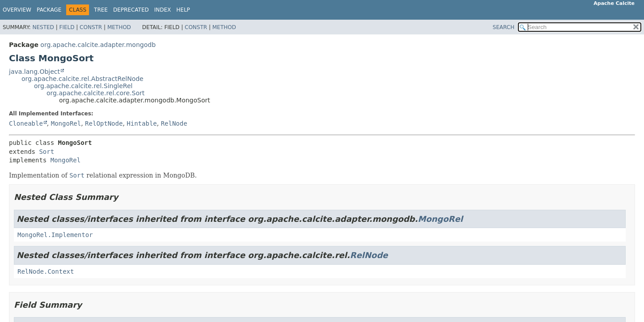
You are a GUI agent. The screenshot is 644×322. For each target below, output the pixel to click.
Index (163, 10)
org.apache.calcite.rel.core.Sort (95, 93)
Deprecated (131, 10)
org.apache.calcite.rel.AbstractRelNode (83, 79)
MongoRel (66, 123)
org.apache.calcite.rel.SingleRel (83, 86)
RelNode (174, 123)
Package (49, 10)
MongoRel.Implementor (55, 235)
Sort (47, 152)
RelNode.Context (46, 271)
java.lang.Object (34, 72)
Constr (91, 27)
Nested (43, 27)
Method (119, 27)
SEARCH (504, 27)
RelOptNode (104, 123)
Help (183, 10)
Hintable (142, 123)
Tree (101, 10)
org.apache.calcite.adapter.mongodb (98, 45)
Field (67, 27)
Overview (17, 10)
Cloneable (26, 123)
